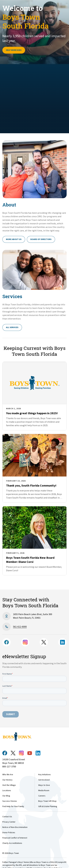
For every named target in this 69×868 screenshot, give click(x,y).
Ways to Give (44, 785)
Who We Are (8, 775)
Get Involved (44, 780)
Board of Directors (41, 239)
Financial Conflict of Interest (15, 838)
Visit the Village (9, 785)
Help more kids (14, 50)
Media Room (44, 791)
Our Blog (6, 796)
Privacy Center (9, 822)
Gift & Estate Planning (48, 806)
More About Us (14, 239)
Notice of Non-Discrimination (15, 827)
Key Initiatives (45, 775)
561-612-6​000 (20, 627)
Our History (7, 780)
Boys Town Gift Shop (47, 801)
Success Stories (10, 801)
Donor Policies (9, 833)
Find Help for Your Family (13, 806)
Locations (7, 791)
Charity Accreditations (12, 843)
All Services (12, 327)
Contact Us (7, 817)
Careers (42, 796)
